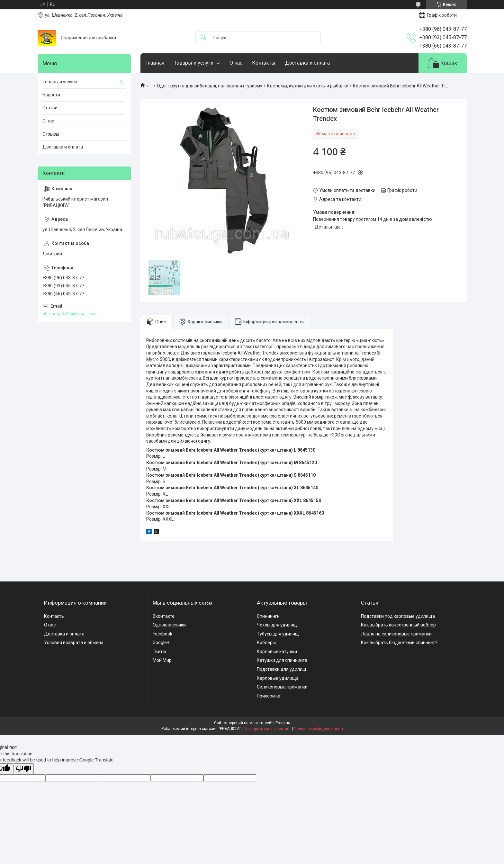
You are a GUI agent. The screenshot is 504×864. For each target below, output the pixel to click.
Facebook (162, 634)
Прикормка (269, 696)
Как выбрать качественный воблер (398, 625)
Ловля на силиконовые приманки (396, 634)
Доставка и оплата (307, 63)
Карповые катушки (277, 652)
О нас (236, 63)
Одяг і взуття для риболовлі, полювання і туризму (210, 86)
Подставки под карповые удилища (398, 616)
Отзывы (51, 134)
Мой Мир (162, 660)
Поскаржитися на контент (267, 729)
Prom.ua (283, 723)
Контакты (264, 63)
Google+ (161, 643)
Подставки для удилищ (282, 669)
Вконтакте (164, 616)
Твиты (159, 652)
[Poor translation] (23, 769)
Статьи (50, 108)
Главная (155, 63)
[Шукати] (203, 38)
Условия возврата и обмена (74, 643)
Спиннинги (268, 616)
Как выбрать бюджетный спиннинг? (399, 643)
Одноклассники (169, 625)
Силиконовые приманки (282, 687)
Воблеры (266, 643)
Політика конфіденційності (318, 729)
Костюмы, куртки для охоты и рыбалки (308, 86)
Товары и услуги (194, 63)
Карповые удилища (278, 678)
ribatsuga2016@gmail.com (70, 314)
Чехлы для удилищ (277, 625)
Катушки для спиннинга (282, 660)
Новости (51, 95)
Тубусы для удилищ (278, 634)
